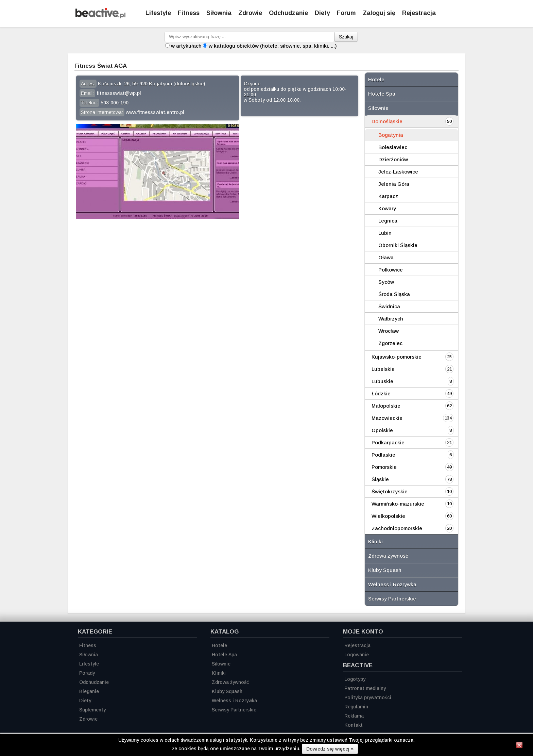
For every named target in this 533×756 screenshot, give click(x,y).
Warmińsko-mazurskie (398, 504)
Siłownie (378, 108)
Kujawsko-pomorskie (397, 357)
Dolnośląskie (387, 121)
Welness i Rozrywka (392, 584)
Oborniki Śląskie (398, 245)
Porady (87, 673)
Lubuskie (382, 381)
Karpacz (388, 196)
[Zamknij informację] (519, 746)
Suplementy (92, 710)
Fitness (189, 13)
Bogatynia (391, 135)
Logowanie (357, 655)
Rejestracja (357, 645)
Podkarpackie (388, 442)
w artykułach (186, 46)
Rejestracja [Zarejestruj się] (419, 13)
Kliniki (375, 541)
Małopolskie (386, 406)
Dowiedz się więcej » (330, 749)
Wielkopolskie (388, 516)
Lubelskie (383, 369)
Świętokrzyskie (390, 491)
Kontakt (354, 725)
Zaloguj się (379, 13)
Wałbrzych (391, 319)
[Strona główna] (100, 17)
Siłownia (219, 13)
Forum (346, 13)
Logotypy (355, 679)
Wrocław (389, 331)
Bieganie (89, 691)
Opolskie (382, 430)
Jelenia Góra (394, 184)
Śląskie (380, 479)
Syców (386, 282)
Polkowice (391, 270)
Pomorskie (384, 467)
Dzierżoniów (393, 159)
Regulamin (356, 707)
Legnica (388, 221)
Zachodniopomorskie (397, 528)
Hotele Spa (382, 94)
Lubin (385, 233)
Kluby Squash (385, 570)
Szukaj (346, 37)
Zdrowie (250, 13)
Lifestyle (158, 13)
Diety (322, 13)
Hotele (376, 79)
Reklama (354, 716)
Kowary (387, 208)
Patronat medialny (365, 688)
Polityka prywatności (368, 697)
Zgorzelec (390, 343)
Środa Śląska (394, 294)
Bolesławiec (393, 147)
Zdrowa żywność (388, 556)
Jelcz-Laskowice (398, 172)
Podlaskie (383, 455)
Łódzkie (381, 393)
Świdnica (389, 306)
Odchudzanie (288, 13)
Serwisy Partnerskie (392, 599)
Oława (386, 257)
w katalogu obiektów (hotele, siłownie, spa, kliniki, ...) (273, 46)
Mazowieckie (387, 418)
